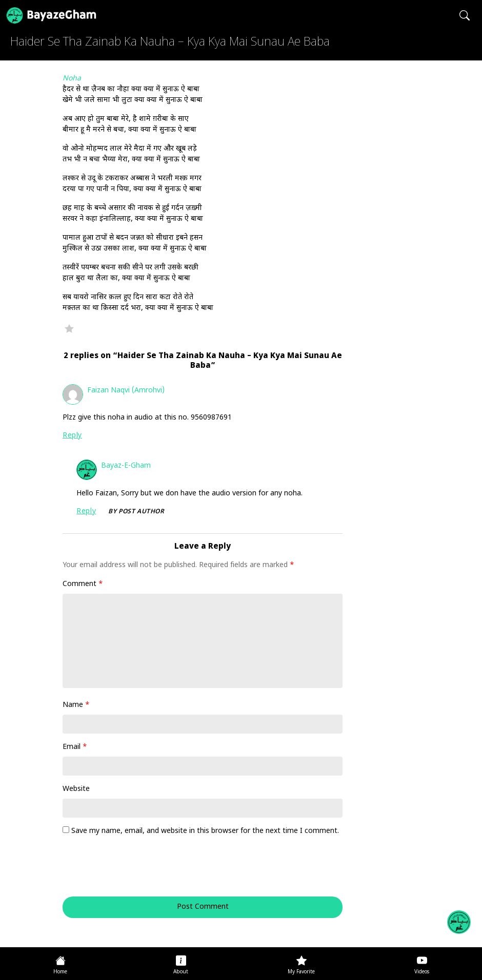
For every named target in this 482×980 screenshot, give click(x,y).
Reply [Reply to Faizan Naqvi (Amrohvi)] (72, 436)
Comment (83, 584)
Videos (422, 972)
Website (76, 789)
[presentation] (132, 871)
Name (76, 705)
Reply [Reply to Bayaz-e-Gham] (86, 512)
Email (75, 747)
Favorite (69, 328)
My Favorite (301, 972)
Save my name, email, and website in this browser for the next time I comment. (205, 831)
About (181, 972)
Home (60, 972)
